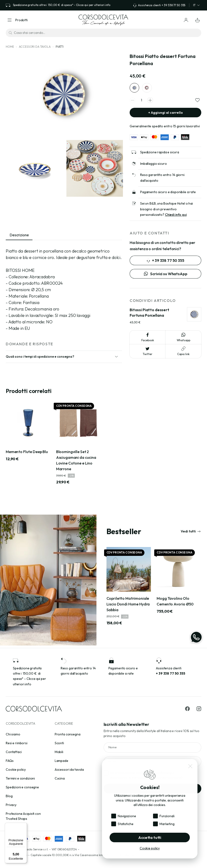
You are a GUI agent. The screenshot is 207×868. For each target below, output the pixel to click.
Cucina (60, 778)
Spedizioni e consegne (22, 787)
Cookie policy (16, 770)
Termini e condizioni (20, 778)
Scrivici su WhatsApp (165, 276)
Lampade (61, 761)
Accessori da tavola (35, 47)
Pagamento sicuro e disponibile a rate (168, 194)
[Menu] (24, 826)
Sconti (59, 743)
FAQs (10, 761)
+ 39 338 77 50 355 (165, 263)
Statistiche (125, 824)
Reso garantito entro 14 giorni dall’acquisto (162, 180)
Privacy (11, 805)
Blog (9, 796)
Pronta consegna (68, 734)
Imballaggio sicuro (153, 166)
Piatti (60, 47)
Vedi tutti (191, 533)
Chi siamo (13, 734)
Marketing (167, 824)
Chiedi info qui (176, 217)
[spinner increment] (150, 103)
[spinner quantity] (141, 103)
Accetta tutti (150, 837)
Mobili (59, 752)
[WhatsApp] (196, 637)
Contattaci (14, 752)
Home (10, 47)
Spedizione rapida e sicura (159, 155)
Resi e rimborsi (17, 743)
